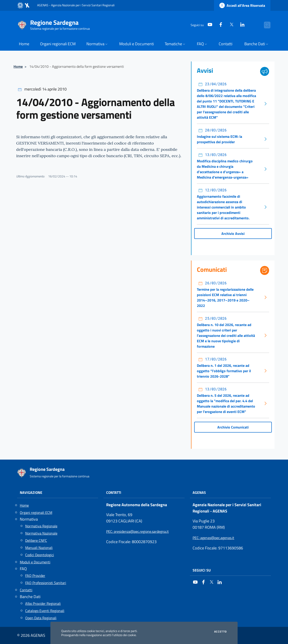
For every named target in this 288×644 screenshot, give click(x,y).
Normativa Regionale (41, 526)
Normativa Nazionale (41, 533)
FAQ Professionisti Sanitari (46, 583)
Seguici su (202, 570)
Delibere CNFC (36, 540)
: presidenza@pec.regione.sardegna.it (137, 531)
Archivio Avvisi (233, 234)
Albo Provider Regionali (43, 603)
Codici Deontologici (40, 555)
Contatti (26, 590)
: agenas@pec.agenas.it (213, 538)
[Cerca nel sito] (265, 25)
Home (18, 66)
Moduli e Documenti (35, 562)
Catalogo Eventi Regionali (45, 611)
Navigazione (31, 492)
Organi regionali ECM (36, 512)
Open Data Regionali (41, 618)
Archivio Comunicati (233, 427)
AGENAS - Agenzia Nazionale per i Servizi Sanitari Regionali (76, 5)
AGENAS (199, 492)
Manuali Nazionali (39, 548)
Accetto (220, 632)
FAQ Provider (35, 576)
